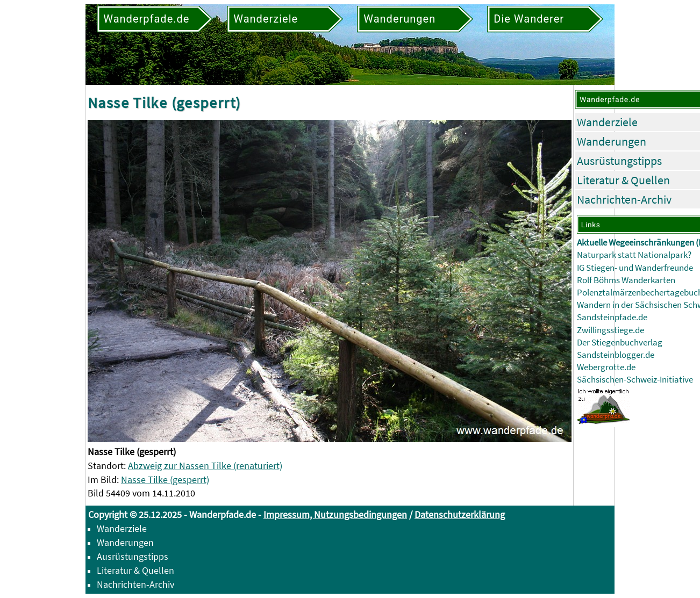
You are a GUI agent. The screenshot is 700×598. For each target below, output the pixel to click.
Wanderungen (612, 141)
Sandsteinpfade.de (612, 317)
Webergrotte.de (606, 367)
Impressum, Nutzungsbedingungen (335, 514)
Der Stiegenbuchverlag (620, 343)
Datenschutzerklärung (460, 514)
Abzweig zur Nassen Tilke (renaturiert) (205, 466)
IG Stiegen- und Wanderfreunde (635, 268)
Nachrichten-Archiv (624, 199)
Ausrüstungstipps (619, 161)
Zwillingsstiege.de (610, 330)
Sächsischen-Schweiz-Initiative (635, 380)
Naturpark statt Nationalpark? (634, 255)
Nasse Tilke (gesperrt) (165, 480)
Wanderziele (607, 122)
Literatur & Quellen (623, 180)
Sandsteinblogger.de (616, 355)
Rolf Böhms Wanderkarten (626, 280)
